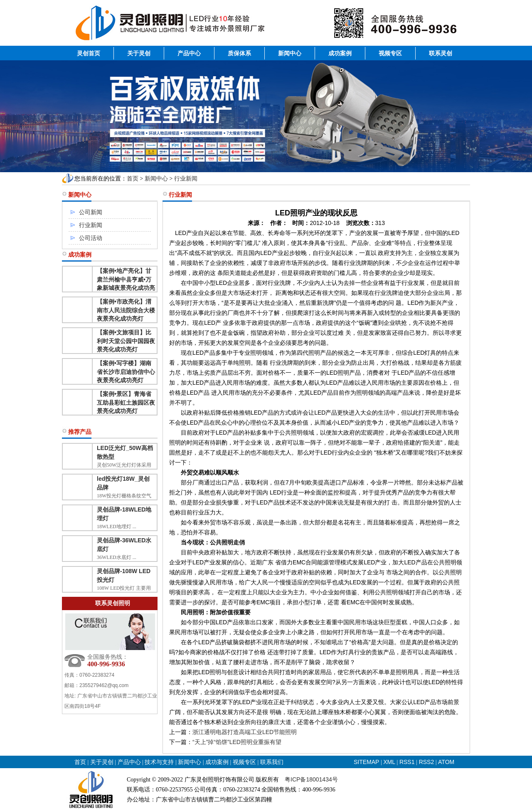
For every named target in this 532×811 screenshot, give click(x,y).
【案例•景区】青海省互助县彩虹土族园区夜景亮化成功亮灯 (126, 402)
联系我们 (272, 762)
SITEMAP (366, 762)
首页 (133, 178)
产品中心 (189, 53)
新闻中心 (290, 53)
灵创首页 (89, 53)
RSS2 (427, 762)
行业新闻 (186, 178)
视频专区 (390, 53)
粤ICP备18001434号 (311, 779)
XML (389, 762)
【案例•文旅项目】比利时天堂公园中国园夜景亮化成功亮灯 (126, 341)
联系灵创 (441, 53)
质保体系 (239, 53)
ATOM (446, 762)
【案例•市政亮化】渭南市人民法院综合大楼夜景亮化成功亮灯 (126, 310)
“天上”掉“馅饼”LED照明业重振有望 (237, 742)
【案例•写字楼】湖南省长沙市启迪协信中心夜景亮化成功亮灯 (126, 372)
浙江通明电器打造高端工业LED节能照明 (245, 732)
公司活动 (91, 238)
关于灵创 (139, 53)
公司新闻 (91, 212)
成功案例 (340, 53)
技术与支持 (159, 762)
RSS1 (408, 762)
